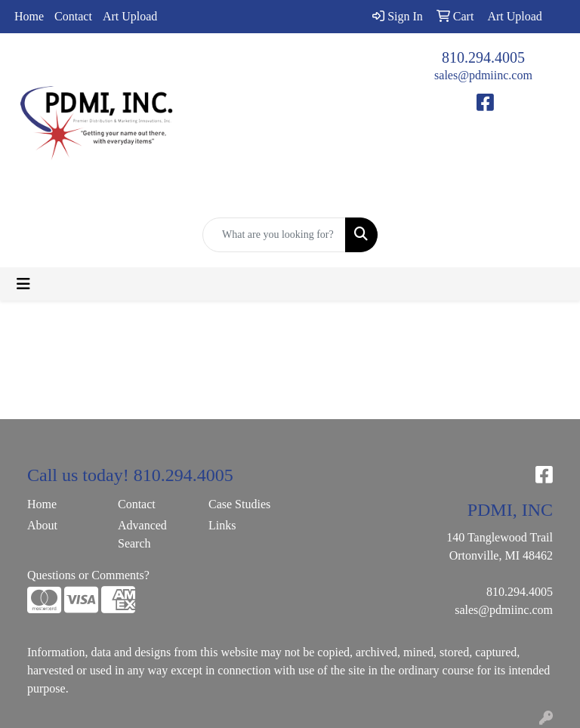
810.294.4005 (483, 57)
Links (222, 525)
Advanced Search (142, 534)
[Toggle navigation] (23, 284)
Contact (73, 16)
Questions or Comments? (88, 575)
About (42, 525)
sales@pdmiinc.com (483, 75)
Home (29, 16)
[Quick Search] (274, 235)
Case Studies (239, 504)
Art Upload (130, 16)
